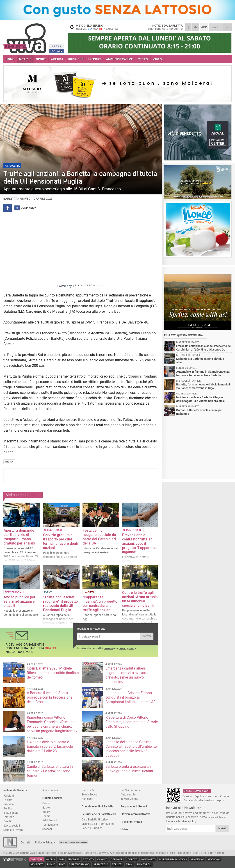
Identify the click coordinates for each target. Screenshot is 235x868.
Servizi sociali (12, 826)
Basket (46, 808)
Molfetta (37, 865)
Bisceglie (73, 860)
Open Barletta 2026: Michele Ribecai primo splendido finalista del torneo (53, 673)
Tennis (46, 816)
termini (108, 648)
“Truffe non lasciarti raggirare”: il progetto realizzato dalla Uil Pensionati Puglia (60, 604)
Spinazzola (101, 865)
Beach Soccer (90, 794)
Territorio (9, 817)
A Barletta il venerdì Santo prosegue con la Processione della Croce (50, 697)
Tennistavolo (50, 825)
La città (8, 800)
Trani (130, 865)
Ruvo (62, 865)
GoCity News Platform (74, 842)
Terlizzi (117, 865)
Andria (51, 860)
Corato (133, 860)
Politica (8, 808)
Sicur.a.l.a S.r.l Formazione (98, 824)
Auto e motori (129, 794)
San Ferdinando (79, 865)
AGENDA (57, 59)
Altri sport (88, 799)
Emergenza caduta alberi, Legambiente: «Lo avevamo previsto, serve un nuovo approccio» (127, 675)
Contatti (25, 842)
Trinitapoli (144, 865)
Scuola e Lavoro (13, 830)
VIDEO (157, 59)
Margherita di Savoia (173, 860)
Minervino (197, 860)
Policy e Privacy (45, 842)
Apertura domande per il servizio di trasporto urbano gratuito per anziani (19, 537)
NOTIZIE (25, 59)
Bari (61, 860)
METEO (143, 59)
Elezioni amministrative (135, 814)
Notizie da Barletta (15, 790)
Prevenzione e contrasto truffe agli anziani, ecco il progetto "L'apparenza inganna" (140, 543)
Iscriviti (147, 636)
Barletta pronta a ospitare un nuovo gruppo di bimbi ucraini (129, 769)
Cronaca (9, 804)
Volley (46, 812)
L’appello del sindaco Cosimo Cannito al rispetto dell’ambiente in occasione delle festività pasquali (131, 749)
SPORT (41, 59)
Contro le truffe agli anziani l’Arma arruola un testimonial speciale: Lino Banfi (140, 599)
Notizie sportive (52, 798)
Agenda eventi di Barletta (98, 806)
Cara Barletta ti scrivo (95, 819)
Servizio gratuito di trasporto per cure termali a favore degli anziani (60, 541)
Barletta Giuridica (92, 828)
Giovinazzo (148, 860)
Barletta (37, 860)
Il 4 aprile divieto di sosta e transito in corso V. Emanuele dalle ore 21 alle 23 (50, 746)
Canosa (102, 860)
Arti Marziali (50, 820)
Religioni (9, 796)
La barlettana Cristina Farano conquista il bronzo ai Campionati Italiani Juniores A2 (130, 697)
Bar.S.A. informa (130, 790)
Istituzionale (11, 813)
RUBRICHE (76, 59)
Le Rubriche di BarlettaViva (99, 814)
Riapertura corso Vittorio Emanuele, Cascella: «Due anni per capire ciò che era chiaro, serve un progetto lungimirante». (52, 724)
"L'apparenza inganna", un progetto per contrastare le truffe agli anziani (100, 604)
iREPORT (95, 59)
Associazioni (50, 790)
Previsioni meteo (131, 822)
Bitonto (88, 860)
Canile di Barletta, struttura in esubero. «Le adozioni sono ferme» (50, 771)
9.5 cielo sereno (96, 27)
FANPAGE (57, 51)
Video (124, 829)
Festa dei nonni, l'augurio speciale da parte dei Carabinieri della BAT (99, 537)
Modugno (214, 860)
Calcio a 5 (88, 790)
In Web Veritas (129, 799)
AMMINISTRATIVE (120, 59)
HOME (10, 59)
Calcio (46, 803)
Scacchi (47, 829)
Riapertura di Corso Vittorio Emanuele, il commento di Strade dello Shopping (132, 722)
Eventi (7, 821)
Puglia (51, 865)
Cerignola (117, 860)
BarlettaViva (25, 37)
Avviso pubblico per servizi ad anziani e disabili (19, 601)
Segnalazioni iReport (134, 806)
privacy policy (127, 648)
